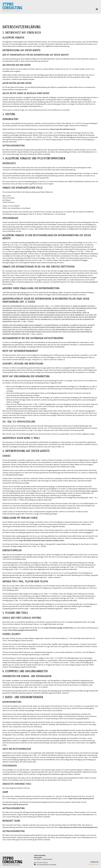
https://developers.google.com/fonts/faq (58, 628)
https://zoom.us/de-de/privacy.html (81, 798)
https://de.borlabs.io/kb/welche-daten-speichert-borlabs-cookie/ (41, 540)
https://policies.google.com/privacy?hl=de (23, 630)
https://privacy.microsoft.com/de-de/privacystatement (78, 827)
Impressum (94, 862)
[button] (97, 9)
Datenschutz (94, 864)
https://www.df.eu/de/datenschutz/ (63, 129)
